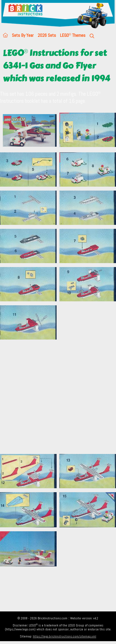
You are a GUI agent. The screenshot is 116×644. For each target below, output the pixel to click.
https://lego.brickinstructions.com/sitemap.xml (65, 636)
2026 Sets (47, 35)
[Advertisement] (53, 397)
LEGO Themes (73, 35)
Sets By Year (23, 35)
